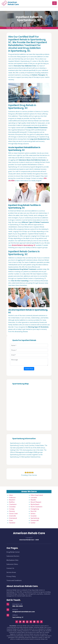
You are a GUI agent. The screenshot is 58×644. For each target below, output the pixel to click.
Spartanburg (16, 28)
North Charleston (36, 507)
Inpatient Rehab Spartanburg (32, 28)
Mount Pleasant (36, 502)
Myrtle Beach (35, 504)
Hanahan (12, 523)
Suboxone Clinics (12, 564)
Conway (12, 509)
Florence (12, 511)
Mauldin (33, 500)
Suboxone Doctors (13, 556)
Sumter (33, 523)
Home (9, 28)
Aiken (11, 495)
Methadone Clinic (12, 560)
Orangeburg (35, 509)
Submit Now (29, 369)
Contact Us (10, 568)
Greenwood (13, 518)
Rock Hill (33, 511)
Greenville (12, 516)
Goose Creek (13, 514)
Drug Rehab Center (13, 552)
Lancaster (34, 497)
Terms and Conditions (14, 580)
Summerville (35, 520)
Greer (11, 520)
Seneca (33, 514)
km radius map (29, 407)
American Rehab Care (29, 533)
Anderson (12, 497)
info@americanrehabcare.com (24, 612)
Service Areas (11, 572)
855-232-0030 (18, 606)
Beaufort (12, 500)
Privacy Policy (11, 576)
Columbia (12, 507)
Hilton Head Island (37, 495)
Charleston (13, 504)
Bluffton (12, 502)
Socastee (34, 516)
